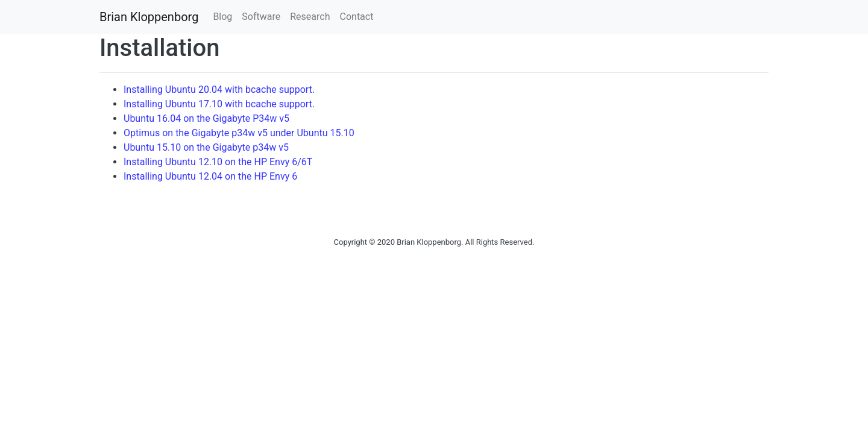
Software (261, 17)
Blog (222, 17)
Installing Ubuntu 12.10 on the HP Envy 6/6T (218, 162)
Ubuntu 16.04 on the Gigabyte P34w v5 (206, 118)
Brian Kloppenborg (149, 17)
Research (310, 17)
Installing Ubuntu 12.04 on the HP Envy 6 (210, 176)
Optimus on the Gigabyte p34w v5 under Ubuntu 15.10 (239, 133)
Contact (357, 17)
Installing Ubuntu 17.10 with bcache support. (219, 104)
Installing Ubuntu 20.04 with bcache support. (219, 90)
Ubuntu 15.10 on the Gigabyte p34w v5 (206, 147)
